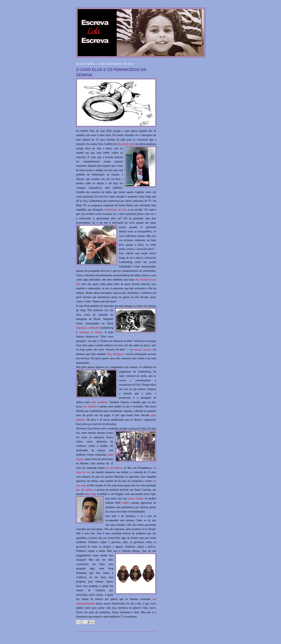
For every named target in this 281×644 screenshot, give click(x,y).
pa (129, 498)
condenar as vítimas (91, 332)
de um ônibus (114, 468)
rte (132, 498)
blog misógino (115, 354)
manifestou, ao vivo (115, 210)
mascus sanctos (143, 349)
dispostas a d (83, 328)
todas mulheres (99, 402)
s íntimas (139, 498)
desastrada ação (126, 144)
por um (84, 490)
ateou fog (90, 494)
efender (95, 328)
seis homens (90, 406)
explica (126, 503)
